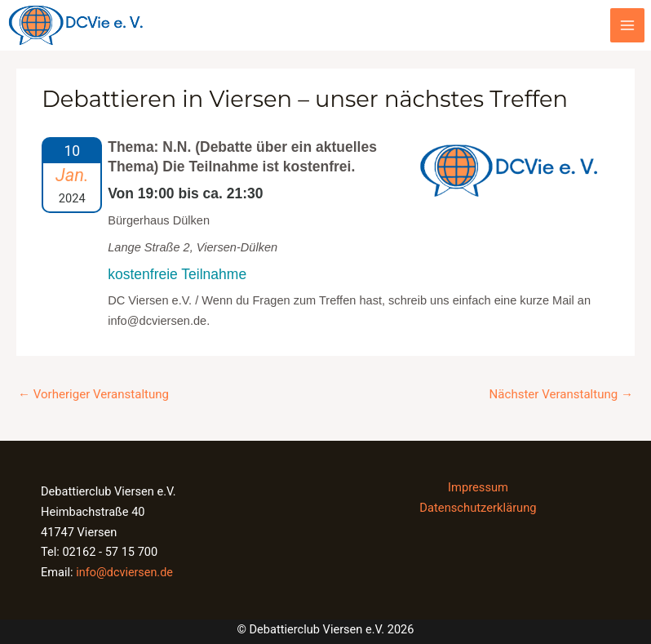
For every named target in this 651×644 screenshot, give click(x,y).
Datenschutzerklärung (478, 505)
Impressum (478, 485)
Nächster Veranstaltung (563, 392)
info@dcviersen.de (125, 570)
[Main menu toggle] (627, 24)
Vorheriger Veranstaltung (91, 392)
